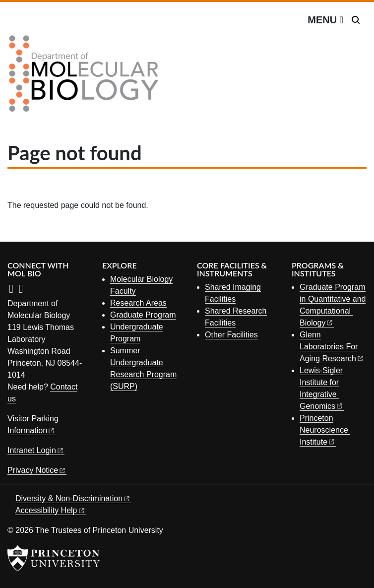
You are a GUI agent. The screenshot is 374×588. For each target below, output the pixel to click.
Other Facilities (231, 335)
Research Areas (138, 303)
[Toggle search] (356, 20)
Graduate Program (143, 315)
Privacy (37, 470)
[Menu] (325, 20)
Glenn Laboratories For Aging (332, 347)
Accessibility (51, 510)
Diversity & (73, 498)
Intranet (36, 450)
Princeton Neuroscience (325, 430)
